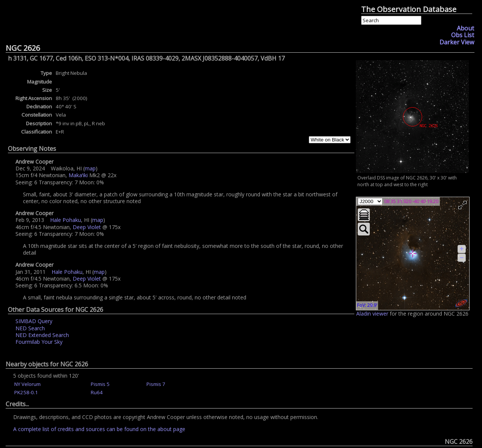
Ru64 (97, 392)
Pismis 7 (156, 384)
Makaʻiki (78, 175)
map (90, 168)
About (465, 28)
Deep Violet (87, 227)
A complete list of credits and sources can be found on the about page (99, 429)
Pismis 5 (100, 384)
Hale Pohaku (66, 220)
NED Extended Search (42, 335)
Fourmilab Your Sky (39, 342)
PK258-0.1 (26, 392)
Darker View (457, 42)
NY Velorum (27, 384)
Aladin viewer (372, 314)
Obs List (463, 35)
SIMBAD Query (34, 321)
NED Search (30, 328)
